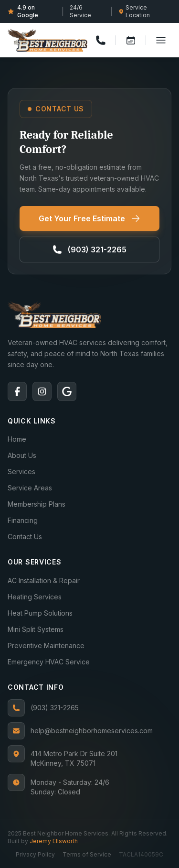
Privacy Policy (35, 854)
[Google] (67, 391)
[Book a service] (131, 40)
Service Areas (30, 488)
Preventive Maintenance (46, 646)
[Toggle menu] (161, 40)
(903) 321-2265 (43, 708)
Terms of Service (87, 854)
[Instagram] (42, 391)
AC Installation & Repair (44, 580)
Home (17, 439)
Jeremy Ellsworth (54, 841)
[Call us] (101, 40)
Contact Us (25, 537)
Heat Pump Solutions (40, 613)
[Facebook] (17, 391)
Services (21, 472)
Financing (23, 520)
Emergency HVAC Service (49, 662)
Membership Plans (37, 504)
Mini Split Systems (36, 629)
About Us (22, 455)
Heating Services (35, 597)
